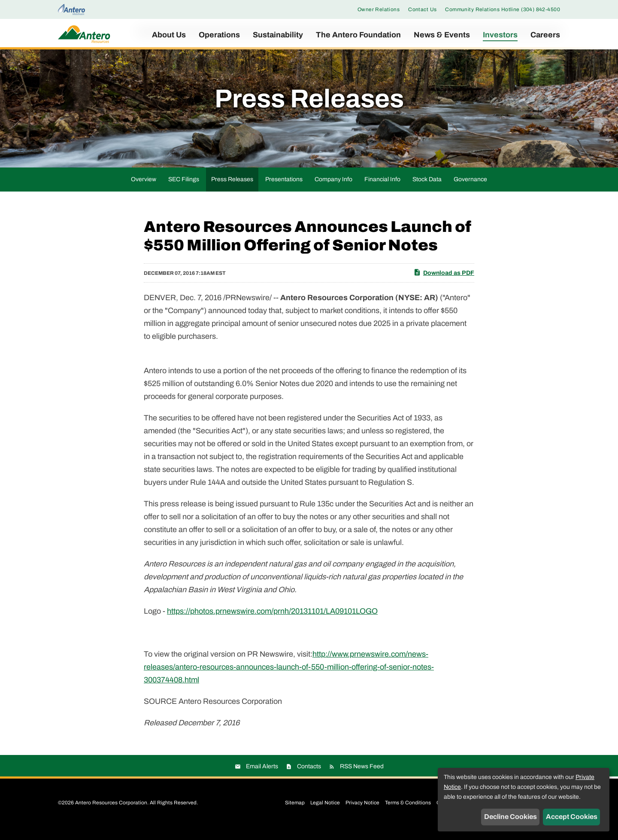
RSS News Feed (362, 778)
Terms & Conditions (408, 814)
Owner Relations (379, 9)
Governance (470, 190)
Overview (144, 190)
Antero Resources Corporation (111, 814)
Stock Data (427, 190)
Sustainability (278, 35)
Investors (500, 35)
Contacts (309, 778)
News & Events (442, 35)
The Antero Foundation (358, 35)
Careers (545, 35)
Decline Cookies (510, 817)
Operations (219, 35)
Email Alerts (262, 778)
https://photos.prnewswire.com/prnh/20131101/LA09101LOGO (272, 622)
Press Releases (232, 190)
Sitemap (295, 814)
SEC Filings (184, 190)
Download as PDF (444, 283)
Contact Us (422, 9)
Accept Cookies (572, 817)
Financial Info (382, 190)
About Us (169, 35)
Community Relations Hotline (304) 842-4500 (503, 9)
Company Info (333, 190)
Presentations (284, 190)
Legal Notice (325, 814)
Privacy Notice (362, 814)
